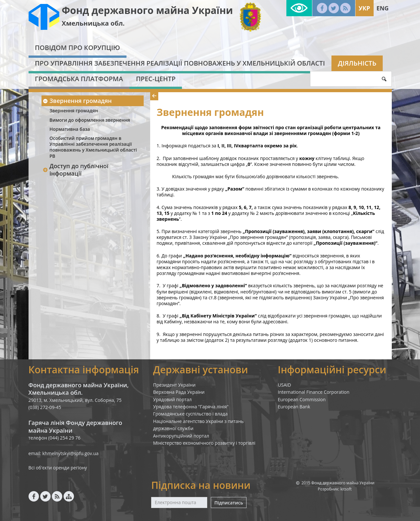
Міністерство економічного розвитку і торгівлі (204, 443)
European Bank (294, 407)
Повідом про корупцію (78, 48)
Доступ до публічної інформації (76, 170)
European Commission (302, 399)
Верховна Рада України (179, 392)
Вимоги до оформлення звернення (90, 120)
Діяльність (357, 63)
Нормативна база (70, 129)
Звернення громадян (77, 101)
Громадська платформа (79, 79)
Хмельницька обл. (93, 23)
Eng (383, 8)
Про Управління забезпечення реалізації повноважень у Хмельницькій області (180, 63)
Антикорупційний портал (181, 436)
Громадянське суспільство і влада (190, 414)
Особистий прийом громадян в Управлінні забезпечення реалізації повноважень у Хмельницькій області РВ (93, 147)
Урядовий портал (172, 399)
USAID (285, 385)
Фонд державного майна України (147, 10)
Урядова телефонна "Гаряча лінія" (191, 407)
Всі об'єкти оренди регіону (58, 468)
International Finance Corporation (314, 392)
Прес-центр (156, 79)
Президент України (174, 385)
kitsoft (346, 489)
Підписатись (229, 503)
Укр (364, 8)
